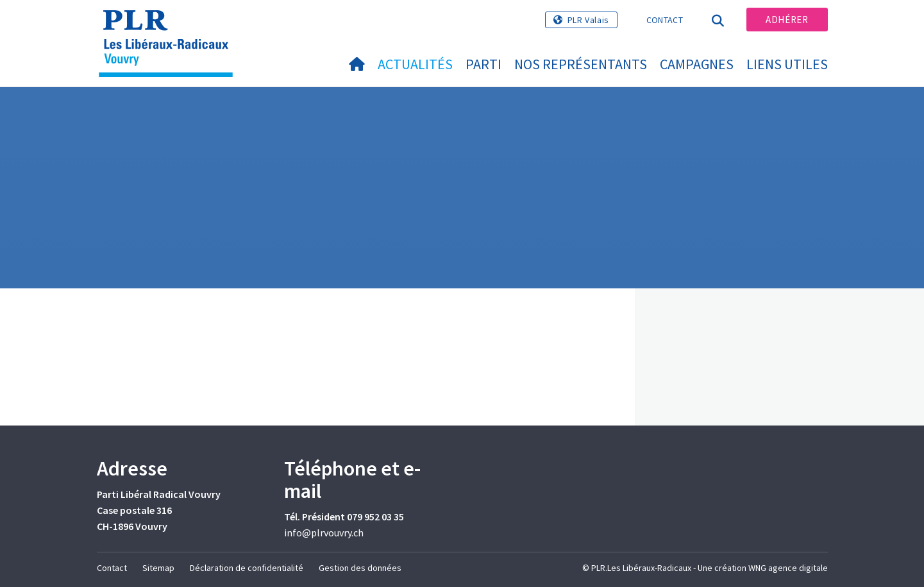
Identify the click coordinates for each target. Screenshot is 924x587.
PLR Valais (588, 20)
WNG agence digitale (788, 568)
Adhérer (787, 20)
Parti (483, 64)
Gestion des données (360, 568)
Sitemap (158, 568)
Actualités (415, 64)
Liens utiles (787, 64)
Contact (665, 20)
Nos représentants (581, 64)
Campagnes (697, 64)
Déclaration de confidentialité (247, 568)
